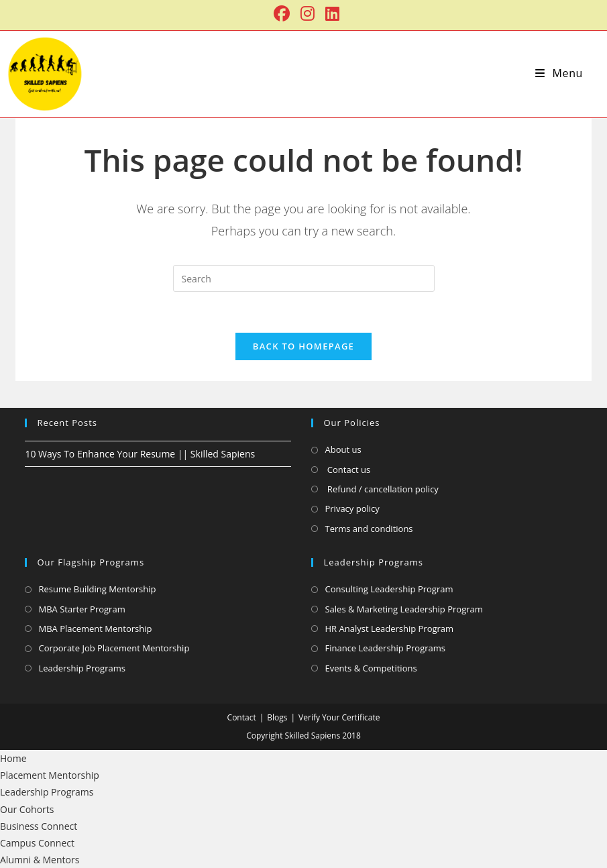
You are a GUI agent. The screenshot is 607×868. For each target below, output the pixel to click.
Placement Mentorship (50, 775)
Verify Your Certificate (339, 717)
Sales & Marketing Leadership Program (403, 609)
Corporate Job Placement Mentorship (114, 648)
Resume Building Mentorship (97, 589)
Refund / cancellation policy (381, 489)
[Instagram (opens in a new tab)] (308, 13)
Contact (242, 717)
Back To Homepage (303, 346)
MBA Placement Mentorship (95, 629)
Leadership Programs (81, 668)
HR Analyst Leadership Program (389, 629)
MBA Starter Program (81, 609)
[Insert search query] (304, 278)
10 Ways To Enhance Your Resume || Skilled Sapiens (140, 454)
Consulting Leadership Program (389, 589)
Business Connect (39, 826)
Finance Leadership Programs (385, 648)
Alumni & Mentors (40, 860)
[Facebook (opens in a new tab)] (282, 13)
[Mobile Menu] (559, 73)
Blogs (277, 717)
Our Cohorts (27, 809)
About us (343, 449)
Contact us (347, 470)
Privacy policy (352, 508)
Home (13, 758)
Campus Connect (37, 843)
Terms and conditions (369, 529)
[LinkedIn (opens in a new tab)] (330, 13)
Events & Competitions (371, 668)
